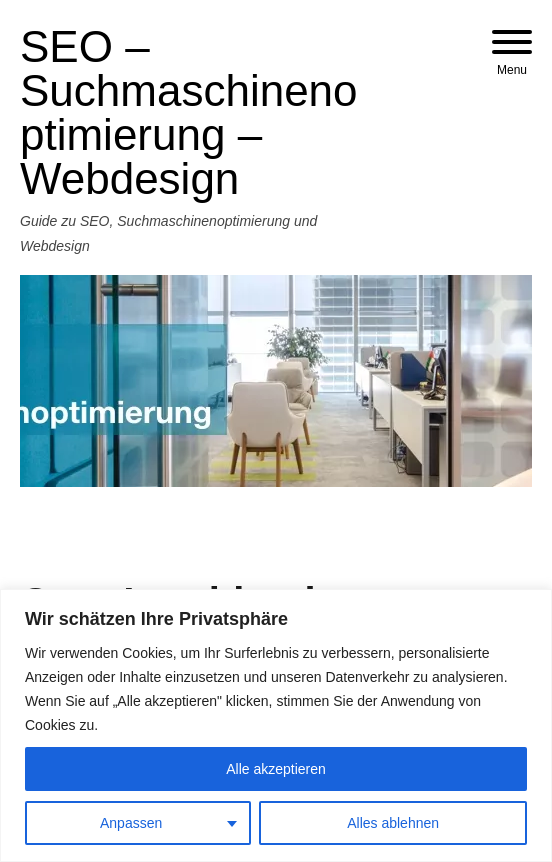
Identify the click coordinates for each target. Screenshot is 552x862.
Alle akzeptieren (276, 769)
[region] (276, 725)
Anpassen (131, 823)
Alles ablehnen (393, 823)
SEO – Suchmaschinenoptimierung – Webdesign (189, 112)
